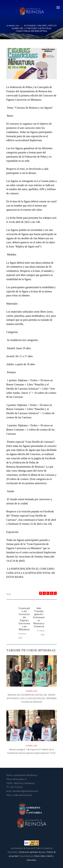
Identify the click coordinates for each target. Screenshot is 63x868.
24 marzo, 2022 (13, 26)
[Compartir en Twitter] (41, 593)
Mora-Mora (32, 860)
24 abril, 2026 (32, 746)
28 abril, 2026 (32, 691)
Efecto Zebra (40, 856)
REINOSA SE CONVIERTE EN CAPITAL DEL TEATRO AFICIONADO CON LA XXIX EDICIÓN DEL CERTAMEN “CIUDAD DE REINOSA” (32, 698)
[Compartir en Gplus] (48, 593)
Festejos (52, 26)
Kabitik (49, 856)
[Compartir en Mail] (55, 593)
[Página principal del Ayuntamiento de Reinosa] (32, 10)
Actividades (30, 26)
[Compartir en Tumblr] (51, 593)
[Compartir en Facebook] (44, 593)
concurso (42, 26)
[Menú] (58, 8)
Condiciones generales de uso (32, 852)
